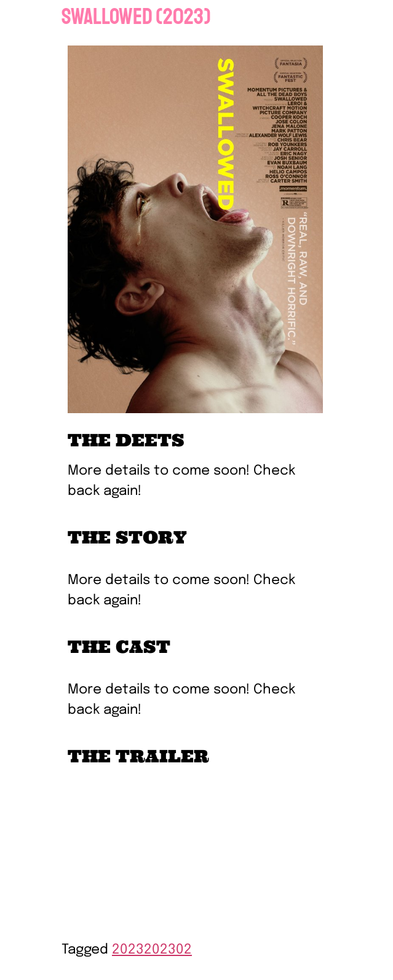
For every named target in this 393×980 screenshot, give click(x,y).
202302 (168, 950)
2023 (128, 950)
